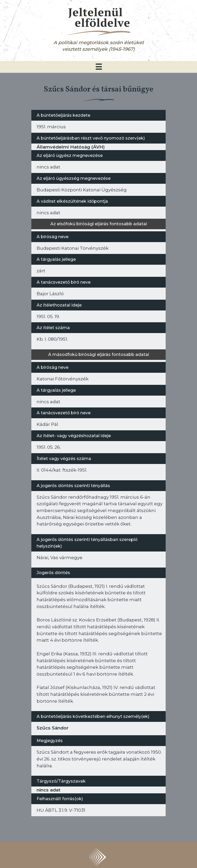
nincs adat (48, 790)
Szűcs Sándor (53, 728)
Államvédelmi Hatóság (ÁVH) (71, 147)
